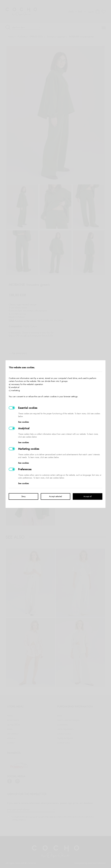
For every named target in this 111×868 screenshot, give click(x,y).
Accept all (88, 496)
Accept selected (56, 496)
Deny (23, 496)
